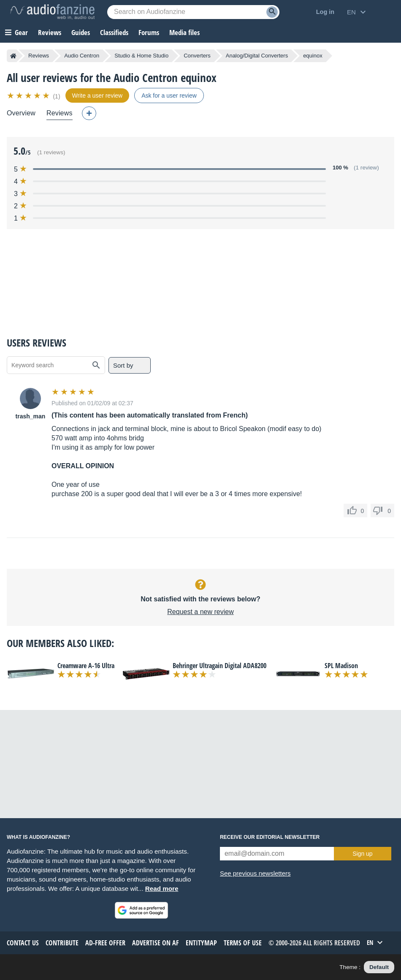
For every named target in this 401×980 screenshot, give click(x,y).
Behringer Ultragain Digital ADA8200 (219, 666)
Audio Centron (82, 56)
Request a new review (200, 612)
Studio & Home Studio (141, 56)
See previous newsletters (255, 873)
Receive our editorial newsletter (270, 837)
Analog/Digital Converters (257, 56)
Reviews (50, 32)
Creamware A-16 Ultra (86, 666)
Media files (184, 32)
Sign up (362, 854)
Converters (197, 56)
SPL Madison (341, 666)
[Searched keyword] (193, 12)
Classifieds (114, 32)
